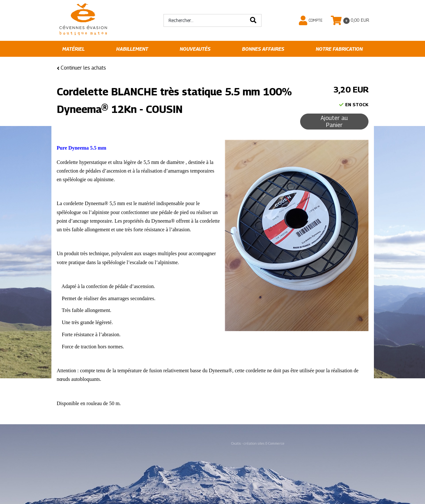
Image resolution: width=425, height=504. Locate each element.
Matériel (73, 49)
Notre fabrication (339, 49)
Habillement (132, 49)
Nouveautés (195, 49)
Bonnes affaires (263, 49)
